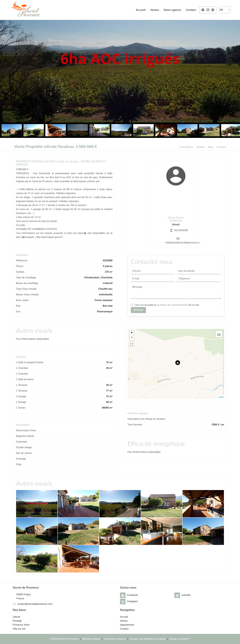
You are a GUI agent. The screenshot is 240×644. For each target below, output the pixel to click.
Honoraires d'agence (115, 639)
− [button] (132, 338)
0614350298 (181, 230)
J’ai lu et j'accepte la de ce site (167, 305)
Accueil (25, 10)
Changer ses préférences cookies (147, 639)
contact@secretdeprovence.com (35, 604)
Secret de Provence (26, 587)
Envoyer (138, 310)
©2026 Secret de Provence (64, 639)
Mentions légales (91, 639)
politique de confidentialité (172, 305)
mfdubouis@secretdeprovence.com (185, 243)
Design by (180, 639)
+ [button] (132, 333)
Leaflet (221, 397)
